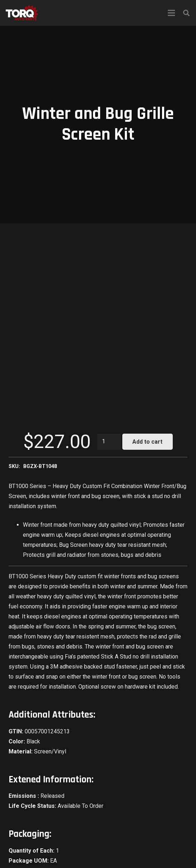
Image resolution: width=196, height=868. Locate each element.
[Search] (186, 13)
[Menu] (171, 13)
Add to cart (147, 442)
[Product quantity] (109, 442)
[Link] (22, 13)
